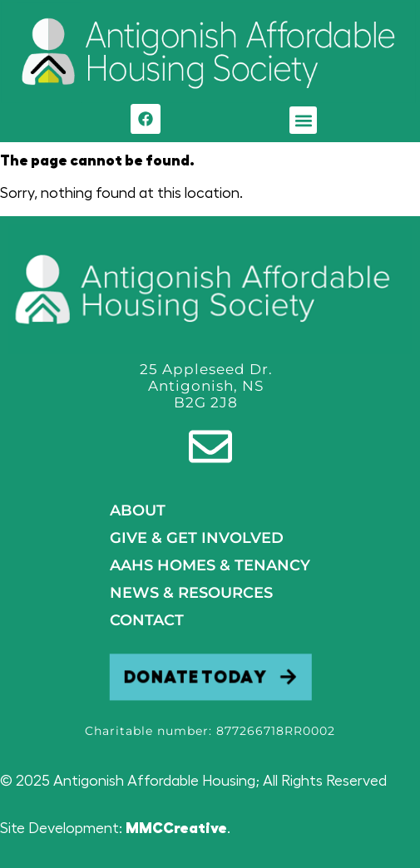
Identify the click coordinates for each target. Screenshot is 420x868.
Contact (147, 620)
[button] (303, 120)
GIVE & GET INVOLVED (197, 538)
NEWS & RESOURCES (191, 593)
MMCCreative (176, 828)
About (138, 510)
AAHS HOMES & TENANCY (210, 565)
